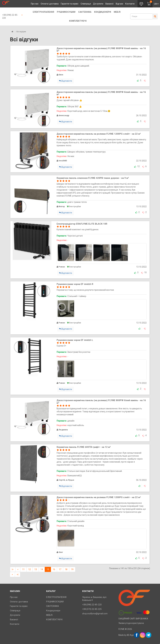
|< (13, 569)
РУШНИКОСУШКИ (66, 12)
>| (18, 574)
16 (54, 569)
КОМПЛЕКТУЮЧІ (78, 21)
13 (36, 569)
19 (72, 569)
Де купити (98, 4)
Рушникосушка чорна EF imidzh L (75, 340)
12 (29, 569)
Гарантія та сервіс (70, 4)
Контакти (130, 4)
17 (60, 569)
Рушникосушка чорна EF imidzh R (75, 284)
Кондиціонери (103, 12)
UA (156, 4)
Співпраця (86, 4)
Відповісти (65, 81)
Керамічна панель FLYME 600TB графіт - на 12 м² (84, 447)
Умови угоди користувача (131, 623)
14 (42, 569)
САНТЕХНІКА (85, 12)
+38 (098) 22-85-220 (10, 16)
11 (23, 569)
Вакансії (109, 4)
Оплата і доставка (50, 4)
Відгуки (119, 4)
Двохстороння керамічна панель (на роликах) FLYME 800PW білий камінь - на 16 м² (101, 50)
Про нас (35, 4)
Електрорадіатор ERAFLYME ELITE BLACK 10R (82, 224)
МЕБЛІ (117, 12)
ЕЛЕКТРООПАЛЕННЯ (43, 12)
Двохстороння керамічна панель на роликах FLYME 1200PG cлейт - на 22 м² (99, 134)
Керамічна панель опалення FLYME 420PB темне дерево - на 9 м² (93, 178)
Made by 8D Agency (128, 635)
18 (66, 569)
